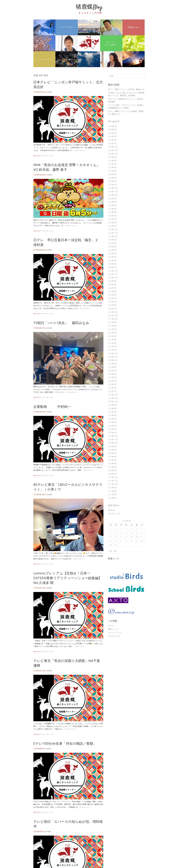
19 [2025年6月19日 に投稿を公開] (131, 537)
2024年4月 (112, 216)
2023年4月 (112, 257)
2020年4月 (112, 381)
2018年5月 (112, 460)
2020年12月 (113, 353)
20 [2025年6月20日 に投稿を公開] (137, 537)
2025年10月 (113, 154)
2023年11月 (113, 233)
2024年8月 (112, 202)
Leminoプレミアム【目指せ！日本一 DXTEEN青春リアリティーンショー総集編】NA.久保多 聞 (68, 578)
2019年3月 (112, 426)
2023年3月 (112, 260)
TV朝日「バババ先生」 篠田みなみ (61, 323)
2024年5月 (112, 212)
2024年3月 (112, 219)
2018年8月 (112, 450)
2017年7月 (112, 494)
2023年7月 (112, 247)
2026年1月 (112, 143)
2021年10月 (113, 319)
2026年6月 (112, 126)
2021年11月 (113, 315)
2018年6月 (112, 457)
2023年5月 (112, 253)
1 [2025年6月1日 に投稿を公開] (111, 529)
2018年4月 (112, 463)
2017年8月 (112, 491)
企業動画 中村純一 (52, 407)
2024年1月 (112, 226)
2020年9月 (112, 364)
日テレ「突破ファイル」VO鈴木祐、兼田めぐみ (126, 89)
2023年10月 (113, 236)
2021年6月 (112, 333)
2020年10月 (113, 360)
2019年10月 (113, 401)
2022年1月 (112, 309)
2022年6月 (112, 291)
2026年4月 (112, 133)
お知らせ (111, 510)
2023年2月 (112, 264)
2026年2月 (112, 140)
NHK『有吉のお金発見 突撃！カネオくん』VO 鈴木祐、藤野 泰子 (67, 167)
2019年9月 (112, 405)
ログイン (111, 625)
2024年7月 (112, 205)
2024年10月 (113, 195)
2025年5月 (112, 171)
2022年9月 (112, 281)
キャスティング (48, 156)
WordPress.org (114, 636)
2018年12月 (113, 436)
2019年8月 (112, 408)
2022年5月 (112, 295)
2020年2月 (112, 388)
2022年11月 (113, 274)
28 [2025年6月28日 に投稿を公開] (142, 541)
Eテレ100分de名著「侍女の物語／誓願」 (65, 743)
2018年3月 (112, 467)
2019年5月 (112, 419)
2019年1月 (112, 432)
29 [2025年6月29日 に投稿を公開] (111, 545)
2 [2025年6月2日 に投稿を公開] (116, 529)
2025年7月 (112, 164)
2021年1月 (112, 350)
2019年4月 (112, 422)
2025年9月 (112, 157)
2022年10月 (113, 277)
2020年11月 (113, 357)
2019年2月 (112, 429)
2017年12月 (113, 477)
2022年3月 (112, 302)
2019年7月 (112, 412)
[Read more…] (80, 150)
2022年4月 (112, 298)
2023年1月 (112, 267)
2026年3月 (112, 136)
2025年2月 (112, 181)
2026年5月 (112, 129)
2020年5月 (112, 377)
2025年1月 (112, 185)
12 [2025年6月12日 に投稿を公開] (131, 533)
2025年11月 (113, 150)
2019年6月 (112, 415)
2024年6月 (112, 209)
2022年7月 (112, 288)
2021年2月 (112, 346)
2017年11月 (113, 481)
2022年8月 (112, 284)
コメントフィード (115, 632)
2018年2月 (112, 470)
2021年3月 (112, 343)
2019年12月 (113, 395)
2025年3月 (112, 178)
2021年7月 (112, 329)
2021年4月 (112, 339)
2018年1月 (112, 474)
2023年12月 (113, 229)
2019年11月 (113, 398)
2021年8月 (112, 326)
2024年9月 (112, 198)
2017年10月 (113, 484)
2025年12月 (113, 147)
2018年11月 (113, 439)
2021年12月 (113, 312)
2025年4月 (112, 174)
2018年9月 (112, 446)
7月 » (115, 551)
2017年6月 (112, 498)
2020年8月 (112, 367)
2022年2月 (112, 305)
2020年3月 (112, 384)
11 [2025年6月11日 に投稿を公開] (126, 533)
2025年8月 (112, 160)
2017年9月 (112, 487)
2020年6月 (112, 374)
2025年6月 (112, 167)
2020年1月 (112, 391)
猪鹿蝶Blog (89, 7)
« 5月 (110, 551)
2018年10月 (113, 443)
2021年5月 (112, 336)
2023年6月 (112, 250)
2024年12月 (113, 188)
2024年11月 (113, 191)
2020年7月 (112, 371)
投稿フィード (113, 629)
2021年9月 (112, 322)
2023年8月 (112, 243)
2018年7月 (112, 453)
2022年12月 (113, 271)
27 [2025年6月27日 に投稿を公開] (137, 541)
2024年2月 (112, 222)
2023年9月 (112, 240)
